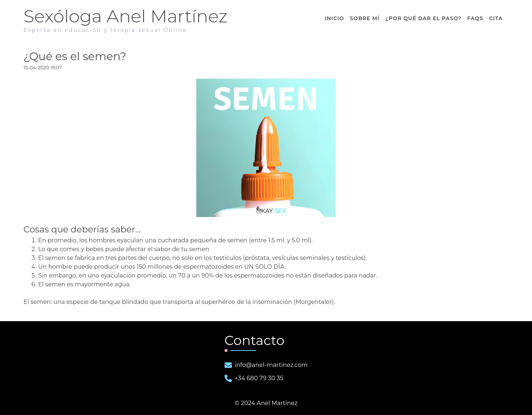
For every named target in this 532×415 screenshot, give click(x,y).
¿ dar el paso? (423, 18)
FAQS (475, 18)
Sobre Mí (365, 18)
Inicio (334, 18)
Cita (496, 18)
